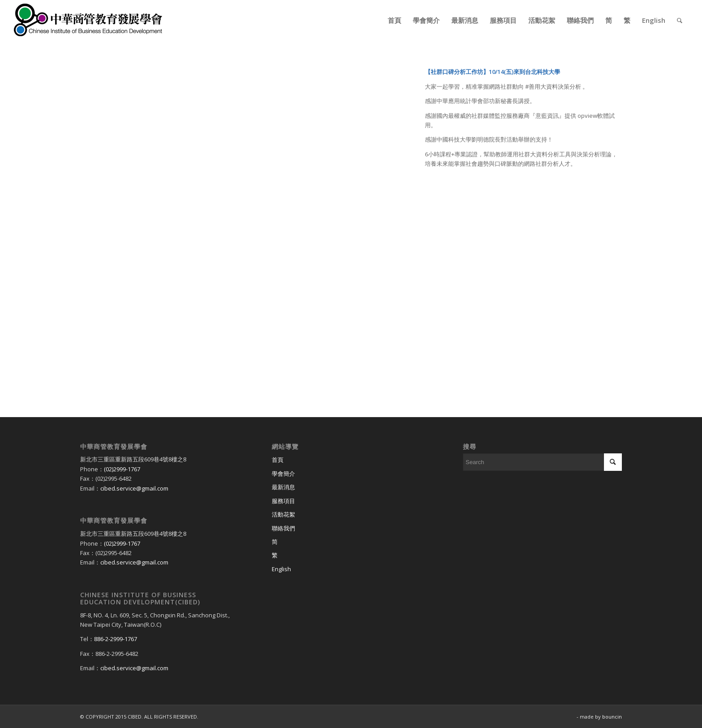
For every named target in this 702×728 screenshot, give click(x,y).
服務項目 (283, 501)
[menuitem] (394, 20)
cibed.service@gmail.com (134, 488)
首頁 (278, 460)
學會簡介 (283, 474)
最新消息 (283, 487)
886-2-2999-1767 (116, 639)
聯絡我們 (283, 528)
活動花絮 (283, 514)
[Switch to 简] (351, 542)
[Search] (680, 20)
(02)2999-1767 (122, 469)
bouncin (612, 717)
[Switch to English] (351, 569)
